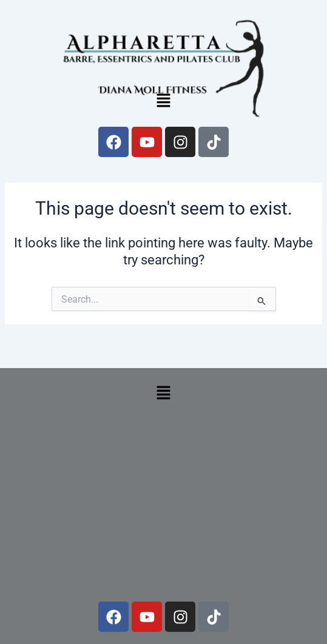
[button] (163, 101)
